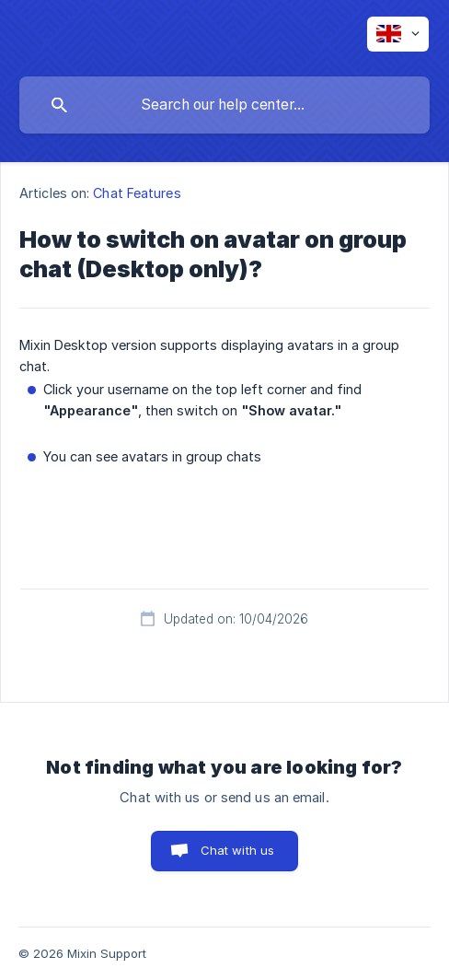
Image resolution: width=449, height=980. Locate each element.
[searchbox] (224, 105)
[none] (398, 34)
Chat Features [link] (137, 193)
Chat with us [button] (238, 850)
